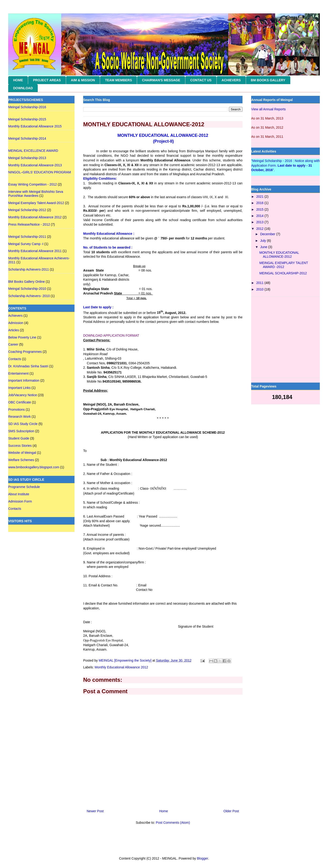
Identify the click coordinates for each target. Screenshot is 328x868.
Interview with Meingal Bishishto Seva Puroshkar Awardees (36, 194)
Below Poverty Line (22, 337)
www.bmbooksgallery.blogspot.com (34, 467)
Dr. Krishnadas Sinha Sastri (28, 366)
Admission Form (20, 501)
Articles (14, 330)
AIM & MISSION (83, 80)
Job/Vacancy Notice (23, 395)
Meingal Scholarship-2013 (27, 158)
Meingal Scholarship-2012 (27, 210)
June (264, 247)
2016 (260, 203)
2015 (260, 209)
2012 (260, 229)
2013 (260, 222)
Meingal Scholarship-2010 (27, 289)
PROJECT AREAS (47, 80)
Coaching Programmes (25, 352)
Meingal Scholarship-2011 (27, 237)
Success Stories (20, 446)
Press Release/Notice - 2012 (29, 224)
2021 (260, 197)
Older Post (231, 811)
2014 (260, 216)
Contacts (15, 359)
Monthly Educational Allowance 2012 (121, 667)
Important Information (24, 380)
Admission (16, 323)
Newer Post (95, 811)
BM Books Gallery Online (26, 282)
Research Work (19, 417)
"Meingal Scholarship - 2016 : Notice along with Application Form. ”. (285, 166)
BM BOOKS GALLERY (268, 80)
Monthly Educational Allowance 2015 (35, 126)
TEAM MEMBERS (118, 80)
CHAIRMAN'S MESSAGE (161, 80)
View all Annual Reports (268, 109)
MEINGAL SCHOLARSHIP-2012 (283, 273)
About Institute (19, 494)
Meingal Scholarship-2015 (27, 119)
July (263, 241)
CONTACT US (201, 80)
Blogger (202, 858)
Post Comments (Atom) (173, 823)
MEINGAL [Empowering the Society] (125, 660)
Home (163, 811)
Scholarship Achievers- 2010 (29, 296)
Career (13, 344)
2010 (260, 289)
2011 (260, 283)
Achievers (15, 316)
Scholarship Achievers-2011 (29, 269)
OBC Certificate (20, 402)
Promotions (17, 410)
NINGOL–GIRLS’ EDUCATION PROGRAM (40, 172)
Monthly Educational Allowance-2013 (35, 165)
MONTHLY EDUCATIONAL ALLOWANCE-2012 (279, 255)
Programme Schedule (24, 487)
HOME (18, 80)
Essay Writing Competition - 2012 (33, 184)
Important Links (19, 388)
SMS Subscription (21, 431)
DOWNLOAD (23, 88)
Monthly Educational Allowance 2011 (35, 251)
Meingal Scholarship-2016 (27, 107)
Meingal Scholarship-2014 (27, 138)
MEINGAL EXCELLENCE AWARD (33, 151)
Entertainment (18, 373)
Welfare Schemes (21, 460)
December (268, 234)
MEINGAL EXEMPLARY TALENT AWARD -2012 (284, 265)
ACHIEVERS (231, 80)
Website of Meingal (22, 453)
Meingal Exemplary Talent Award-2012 (36, 203)
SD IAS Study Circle (23, 424)
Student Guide (19, 438)
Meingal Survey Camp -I (26, 244)
